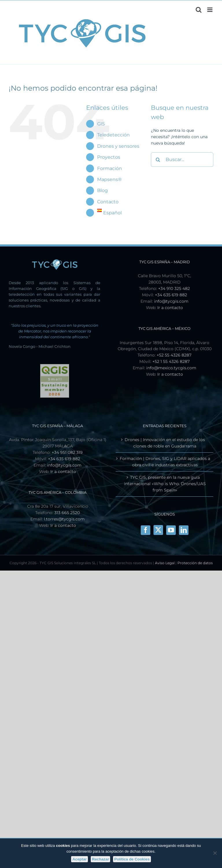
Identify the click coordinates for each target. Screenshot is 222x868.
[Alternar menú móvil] (210, 10)
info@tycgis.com (171, 301)
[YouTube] (171, 530)
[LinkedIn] (184, 530)
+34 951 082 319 (67, 452)
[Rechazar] (215, 853)
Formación (110, 168)
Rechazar (100, 859)
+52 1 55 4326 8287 (171, 361)
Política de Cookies (132, 859)
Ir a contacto (170, 308)
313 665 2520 (67, 513)
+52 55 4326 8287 (174, 355)
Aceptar (79, 859)
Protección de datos (195, 563)
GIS (101, 124)
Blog (102, 190)
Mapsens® (109, 179)
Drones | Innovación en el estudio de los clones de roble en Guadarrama (165, 443)
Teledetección (113, 135)
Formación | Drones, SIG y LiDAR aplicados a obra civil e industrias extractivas (165, 462)
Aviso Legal (165, 563)
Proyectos (109, 157)
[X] (158, 530)
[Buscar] (158, 160)
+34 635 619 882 (171, 295)
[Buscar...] (182, 160)
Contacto (108, 202)
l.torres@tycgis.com (64, 519)
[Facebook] (146, 530)
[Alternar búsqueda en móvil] (199, 10)
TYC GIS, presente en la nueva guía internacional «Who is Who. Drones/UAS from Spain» (165, 484)
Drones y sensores (118, 146)
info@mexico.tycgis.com (171, 368)
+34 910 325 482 (174, 288)
